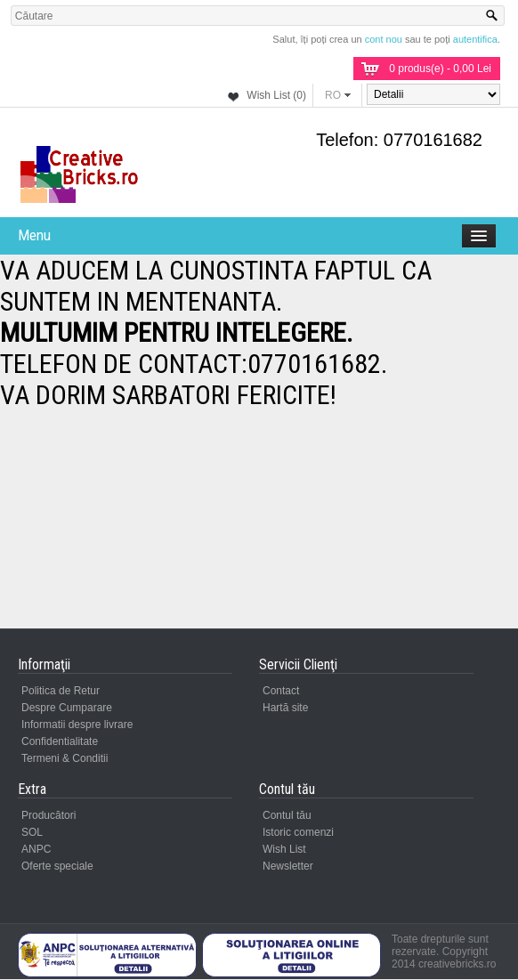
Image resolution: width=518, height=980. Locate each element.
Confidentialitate (60, 741)
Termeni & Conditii (65, 758)
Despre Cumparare (67, 708)
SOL (32, 832)
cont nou (384, 39)
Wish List (284, 849)
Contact (281, 691)
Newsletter (288, 866)
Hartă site (285, 708)
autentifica (475, 39)
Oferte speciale (57, 866)
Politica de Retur (61, 691)
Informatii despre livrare (77, 725)
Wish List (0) (276, 95)
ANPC (36, 849)
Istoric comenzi (298, 832)
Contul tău (287, 815)
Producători (49, 815)
